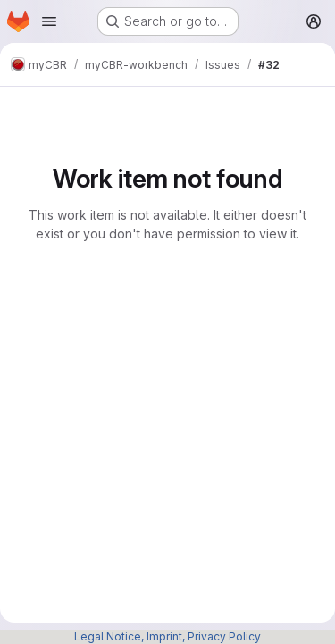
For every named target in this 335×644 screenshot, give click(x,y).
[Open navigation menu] (49, 21)
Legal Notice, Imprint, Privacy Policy (167, 636)
